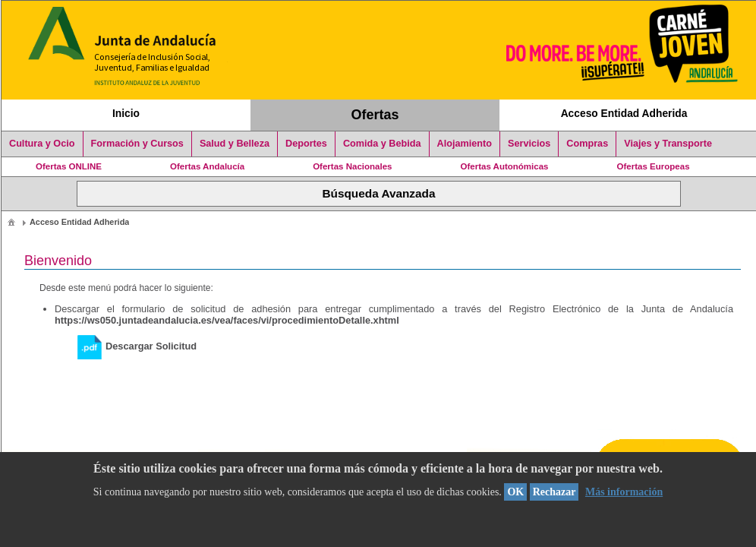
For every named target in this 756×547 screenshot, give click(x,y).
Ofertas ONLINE (69, 166)
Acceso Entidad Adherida (624, 113)
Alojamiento (465, 144)
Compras (587, 144)
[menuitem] (11, 221)
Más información (624, 492)
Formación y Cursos (137, 144)
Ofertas (375, 115)
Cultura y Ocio (42, 144)
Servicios (529, 144)
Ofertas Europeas (654, 166)
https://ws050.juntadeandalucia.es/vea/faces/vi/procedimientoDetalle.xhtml (227, 320)
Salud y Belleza (235, 144)
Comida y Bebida (382, 144)
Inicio (126, 113)
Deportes (306, 144)
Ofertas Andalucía (207, 166)
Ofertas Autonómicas (504, 166)
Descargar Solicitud (137, 346)
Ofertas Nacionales (352, 166)
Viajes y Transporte (668, 144)
